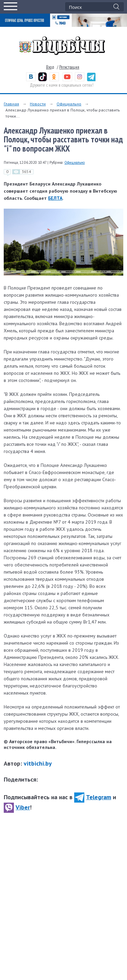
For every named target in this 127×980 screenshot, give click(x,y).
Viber (17, 807)
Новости (38, 104)
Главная (11, 104)
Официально (69, 104)
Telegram (93, 797)
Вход (50, 67)
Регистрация (69, 67)
